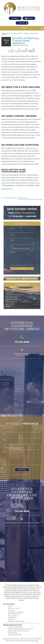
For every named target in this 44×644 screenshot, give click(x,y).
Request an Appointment (22, 278)
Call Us (15, 18)
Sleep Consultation (12, 301)
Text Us (22, 23)
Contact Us (12, 620)
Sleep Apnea (24, 45)
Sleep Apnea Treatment (13, 300)
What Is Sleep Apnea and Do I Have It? (21, 629)
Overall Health (10, 291)
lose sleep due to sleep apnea (24, 148)
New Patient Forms (14, 614)
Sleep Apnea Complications (15, 294)
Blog (15, 33)
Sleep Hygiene (10, 303)
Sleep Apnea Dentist (7, 33)
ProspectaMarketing (31, 641)
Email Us (29, 18)
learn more (31, 216)
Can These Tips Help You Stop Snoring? (15, 198)
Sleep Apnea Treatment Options (19, 631)
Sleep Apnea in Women (13, 296)
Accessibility (12, 618)
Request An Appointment (16, 621)
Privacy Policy (13, 616)
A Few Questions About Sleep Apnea (30, 199)
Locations (11, 610)
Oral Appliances (11, 289)
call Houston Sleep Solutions (17, 183)
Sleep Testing (10, 305)
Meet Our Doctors (14, 608)
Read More (7, 189)
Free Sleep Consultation (16, 612)
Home (10, 606)
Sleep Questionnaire (15, 635)
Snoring (8, 306)
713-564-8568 (17, 216)
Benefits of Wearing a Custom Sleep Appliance (26, 41)
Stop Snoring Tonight (15, 627)
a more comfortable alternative (27, 93)
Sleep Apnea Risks (11, 298)
